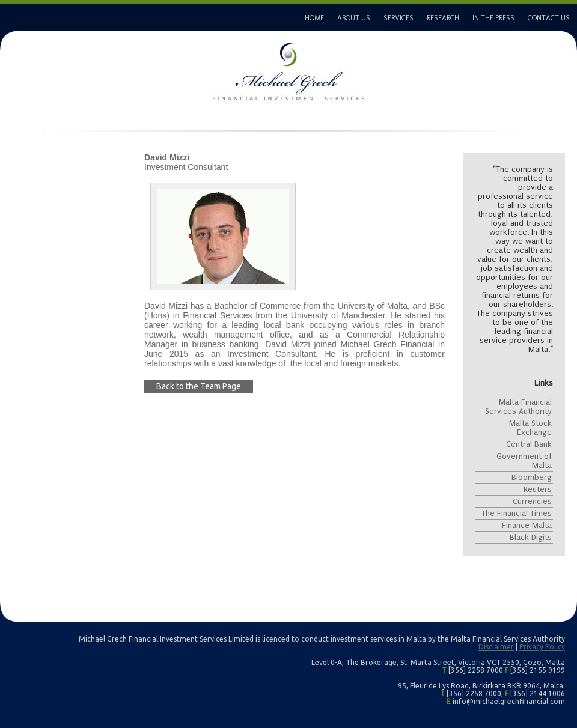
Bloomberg (532, 477)
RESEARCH (443, 18)
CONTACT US (549, 18)
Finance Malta (527, 525)
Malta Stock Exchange (530, 428)
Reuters (538, 489)
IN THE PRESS (493, 18)
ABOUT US (354, 18)
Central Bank (529, 444)
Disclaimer (496, 647)
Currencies (532, 501)
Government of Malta (524, 461)
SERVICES (398, 18)
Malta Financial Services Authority (518, 407)
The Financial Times (517, 513)
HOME (314, 18)
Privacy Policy (542, 647)
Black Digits (531, 537)
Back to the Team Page (199, 386)
